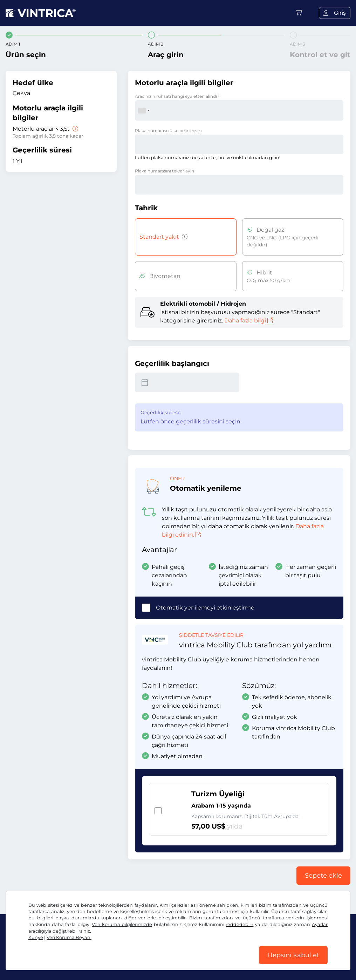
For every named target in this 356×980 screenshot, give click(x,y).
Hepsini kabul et (293, 955)
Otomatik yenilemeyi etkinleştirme (205, 608)
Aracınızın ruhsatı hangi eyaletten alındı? (177, 96)
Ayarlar (320, 924)
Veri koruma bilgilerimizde (122, 924)
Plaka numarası (168, 131)
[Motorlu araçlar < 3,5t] (75, 129)
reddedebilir (239, 924)
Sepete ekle (323, 876)
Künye (36, 937)
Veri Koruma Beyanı (69, 937)
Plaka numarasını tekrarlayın (165, 171)
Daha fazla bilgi (249, 321)
